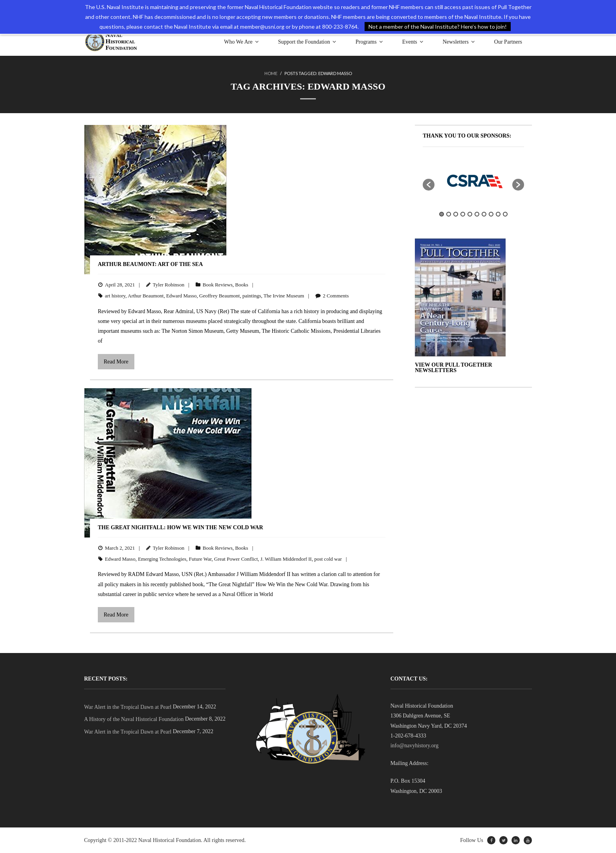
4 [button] (463, 214)
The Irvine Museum (284, 296)
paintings (252, 296)
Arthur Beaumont (146, 296)
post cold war (328, 559)
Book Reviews (218, 285)
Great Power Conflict (236, 559)
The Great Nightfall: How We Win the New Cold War (181, 527)
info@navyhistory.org (415, 746)
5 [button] (470, 214)
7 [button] (484, 214)
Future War (200, 559)
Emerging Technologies (162, 559)
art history (115, 296)
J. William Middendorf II (286, 559)
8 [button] (491, 214)
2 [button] (449, 214)
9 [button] (498, 214)
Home (271, 73)
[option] (473, 181)
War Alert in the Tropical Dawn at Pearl (128, 707)
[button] (429, 185)
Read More (116, 362)
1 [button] (442, 214)
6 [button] (477, 214)
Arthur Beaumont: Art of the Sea (150, 264)
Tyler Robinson (169, 285)
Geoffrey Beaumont (219, 296)
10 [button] (505, 214)
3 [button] (456, 214)
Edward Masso (181, 296)
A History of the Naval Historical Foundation (134, 719)
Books (241, 285)
